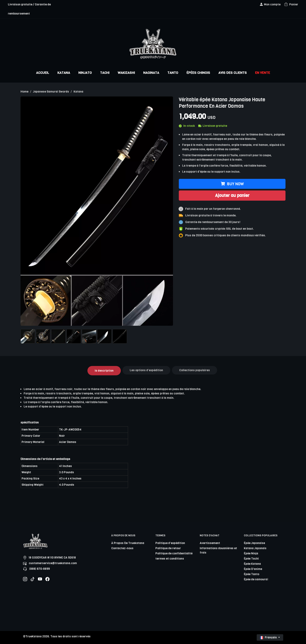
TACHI (105, 73)
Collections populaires (195, 370)
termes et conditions (170, 559)
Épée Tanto (252, 574)
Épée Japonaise (254, 543)
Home (24, 92)
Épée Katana (252, 564)
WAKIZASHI (126, 73)
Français (269, 637)
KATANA (64, 73)
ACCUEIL (43, 73)
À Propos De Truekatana (128, 543)
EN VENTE (262, 73)
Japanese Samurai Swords (51, 92)
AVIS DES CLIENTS (233, 73)
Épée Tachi (251, 559)
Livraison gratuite (213, 126)
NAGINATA (151, 73)
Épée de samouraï (256, 579)
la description (104, 371)
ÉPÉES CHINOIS (198, 73)
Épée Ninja (251, 553)
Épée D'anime (253, 569)
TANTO (173, 73)
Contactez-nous (122, 548)
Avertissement (210, 543)
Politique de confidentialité (174, 553)
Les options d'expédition (146, 370)
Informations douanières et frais (218, 550)
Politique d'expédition (170, 543)
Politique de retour (168, 548)
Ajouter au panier (232, 195)
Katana (78, 92)
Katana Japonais (255, 548)
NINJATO (85, 73)
